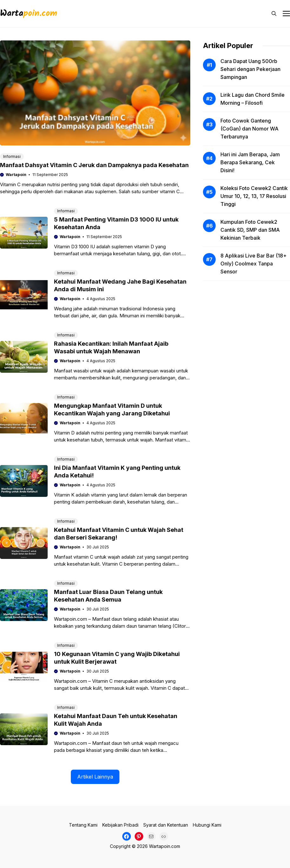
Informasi (12, 156)
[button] (274, 14)
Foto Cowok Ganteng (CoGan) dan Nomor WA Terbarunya (250, 129)
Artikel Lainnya (95, 777)
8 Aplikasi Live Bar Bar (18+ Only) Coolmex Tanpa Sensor (253, 264)
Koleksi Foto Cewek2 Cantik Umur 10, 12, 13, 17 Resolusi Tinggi (254, 196)
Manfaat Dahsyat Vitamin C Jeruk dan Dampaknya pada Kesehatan (94, 165)
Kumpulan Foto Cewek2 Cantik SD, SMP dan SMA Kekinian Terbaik (250, 230)
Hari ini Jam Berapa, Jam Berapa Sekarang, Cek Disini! (250, 162)
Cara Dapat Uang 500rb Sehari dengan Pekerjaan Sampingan (250, 69)
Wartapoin (16, 175)
